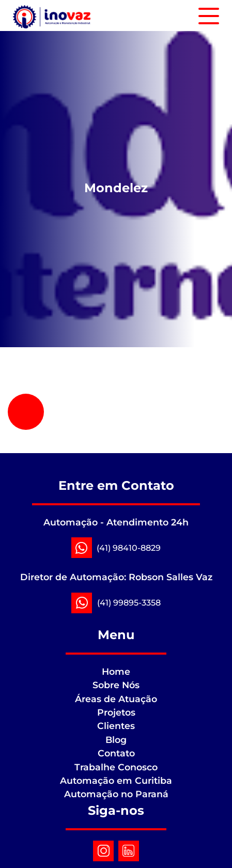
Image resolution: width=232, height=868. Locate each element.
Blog (116, 740)
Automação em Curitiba (116, 780)
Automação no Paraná (116, 794)
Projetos (116, 712)
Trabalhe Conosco (116, 767)
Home (116, 671)
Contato (116, 753)
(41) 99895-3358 (129, 603)
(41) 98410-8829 (129, 548)
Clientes (116, 726)
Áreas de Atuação (116, 699)
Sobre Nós (116, 685)
